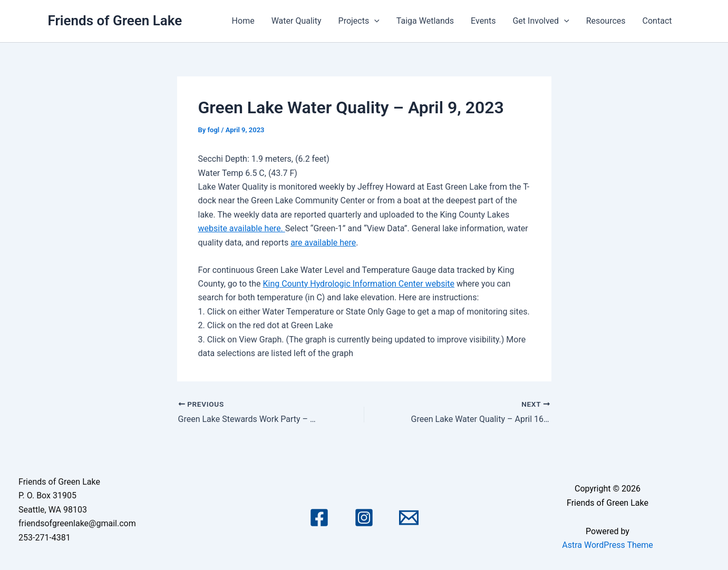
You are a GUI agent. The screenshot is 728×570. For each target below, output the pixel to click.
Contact (657, 21)
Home (243, 21)
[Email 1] (409, 518)
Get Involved (541, 21)
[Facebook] (319, 518)
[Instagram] (364, 518)
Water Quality (297, 21)
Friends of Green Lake (115, 21)
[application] (374, 21)
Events (483, 21)
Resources (606, 21)
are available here (323, 243)
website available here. (242, 228)
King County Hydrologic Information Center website (359, 284)
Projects (359, 21)
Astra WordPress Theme (607, 545)
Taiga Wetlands (425, 21)
